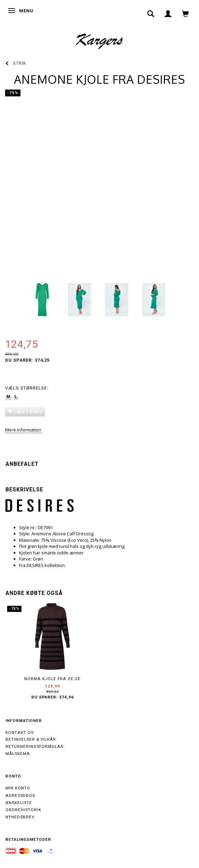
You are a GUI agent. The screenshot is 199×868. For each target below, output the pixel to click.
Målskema (18, 754)
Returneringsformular (35, 746)
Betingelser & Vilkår (31, 739)
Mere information (23, 430)
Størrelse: (27, 388)
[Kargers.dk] (99, 41)
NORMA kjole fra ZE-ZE (52, 679)
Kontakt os (20, 732)
